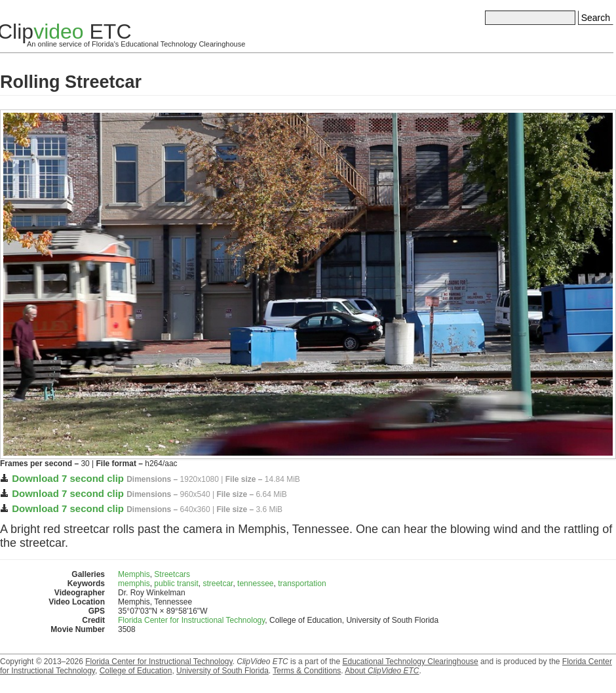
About (382, 671)
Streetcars (172, 574)
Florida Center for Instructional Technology (191, 620)
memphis (134, 584)
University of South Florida (222, 671)
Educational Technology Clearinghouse (410, 662)
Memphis (134, 574)
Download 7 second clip (68, 478)
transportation (302, 584)
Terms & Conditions (307, 671)
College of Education (136, 671)
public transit (176, 584)
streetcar (218, 584)
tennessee (255, 584)
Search (596, 18)
